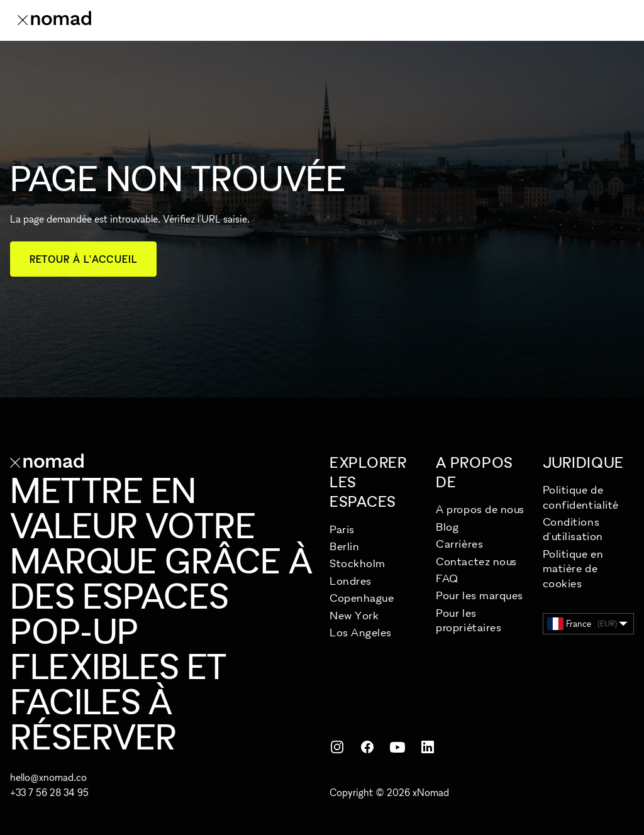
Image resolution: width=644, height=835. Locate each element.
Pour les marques (480, 595)
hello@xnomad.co (48, 777)
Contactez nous (476, 561)
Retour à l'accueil (83, 259)
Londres (351, 581)
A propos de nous (480, 509)
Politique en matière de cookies (573, 568)
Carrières (459, 544)
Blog (447, 527)
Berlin (344, 546)
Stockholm (358, 563)
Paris (342, 529)
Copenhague (362, 598)
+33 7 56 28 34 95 (49, 792)
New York (354, 615)
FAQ (447, 578)
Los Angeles (361, 632)
